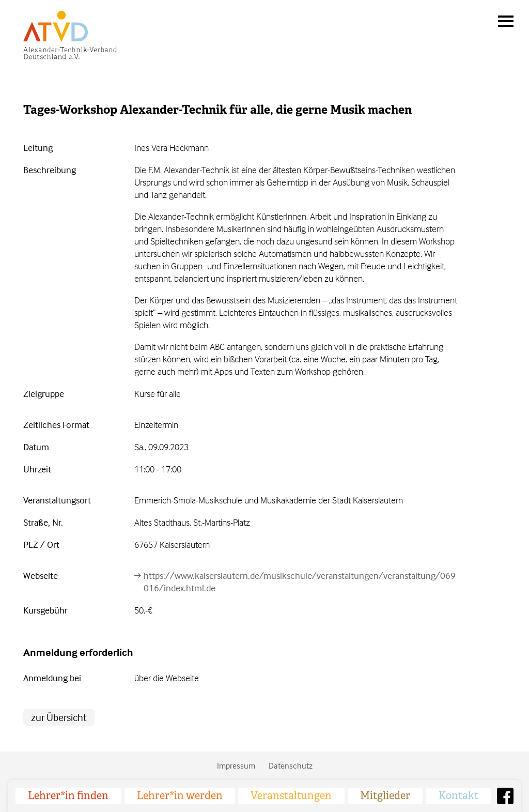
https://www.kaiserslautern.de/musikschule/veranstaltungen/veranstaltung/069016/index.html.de (300, 582)
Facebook (505, 796)
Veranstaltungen (291, 796)
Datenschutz (291, 765)
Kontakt (458, 796)
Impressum (236, 765)
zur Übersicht (59, 717)
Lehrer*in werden (180, 796)
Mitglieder (385, 796)
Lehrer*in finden (68, 796)
